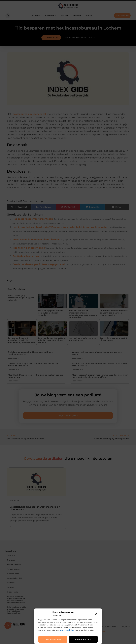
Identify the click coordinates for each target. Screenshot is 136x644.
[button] (96, 614)
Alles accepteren (53, 639)
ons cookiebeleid (67, 630)
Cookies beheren (83, 639)
